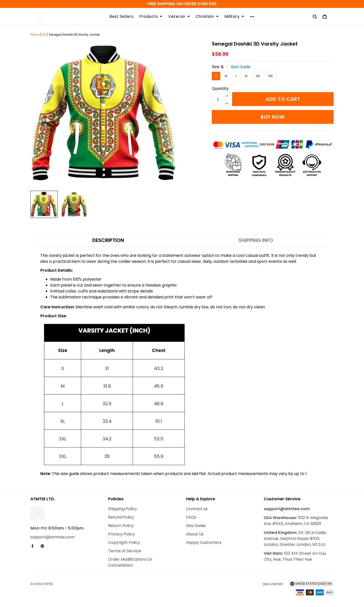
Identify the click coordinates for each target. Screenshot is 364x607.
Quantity (220, 89)
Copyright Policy (124, 542)
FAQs (191, 517)
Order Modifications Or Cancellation (130, 562)
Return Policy (121, 526)
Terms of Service (125, 551)
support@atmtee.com (52, 537)
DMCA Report (273, 584)
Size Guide (241, 67)
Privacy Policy (121, 534)
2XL (258, 76)
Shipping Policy (123, 509)
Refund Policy (121, 517)
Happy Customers (204, 542)
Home (35, 35)
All (44, 35)
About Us (195, 534)
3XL (271, 76)
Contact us (197, 509)
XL (246, 76)
